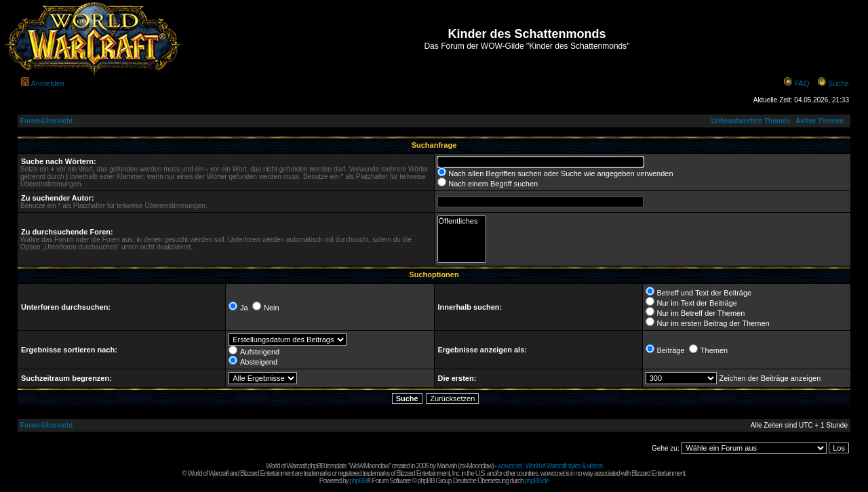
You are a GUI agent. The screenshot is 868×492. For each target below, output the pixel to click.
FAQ (802, 83)
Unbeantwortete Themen (751, 121)
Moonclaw (479, 466)
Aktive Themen (820, 121)
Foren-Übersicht (46, 121)
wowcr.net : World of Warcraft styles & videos (550, 466)
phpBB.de (536, 481)
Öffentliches (462, 221)
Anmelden (47, 83)
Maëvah (447, 466)
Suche (839, 83)
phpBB (358, 481)
